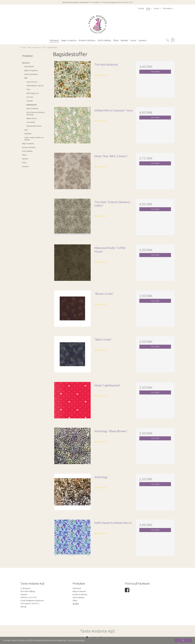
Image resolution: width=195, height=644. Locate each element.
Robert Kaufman (32, 109)
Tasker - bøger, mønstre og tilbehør (34, 139)
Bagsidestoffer (32, 105)
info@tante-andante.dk (35, 601)
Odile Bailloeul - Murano (35, 86)
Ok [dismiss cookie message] (183, 640)
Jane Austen (31, 122)
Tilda (28, 89)
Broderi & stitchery (29, 147)
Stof (26, 78)
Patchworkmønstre (31, 74)
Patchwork (26, 63)
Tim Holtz (30, 97)
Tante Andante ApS (97, 631)
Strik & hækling (27, 151)
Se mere (76, 604)
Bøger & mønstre (28, 144)
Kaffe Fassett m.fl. (33, 93)
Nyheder (25, 159)
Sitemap (23, 607)
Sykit (26, 130)
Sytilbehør (28, 134)
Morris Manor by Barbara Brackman (36, 113)
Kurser (24, 163)
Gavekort (25, 166)
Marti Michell (29, 67)
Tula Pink (30, 101)
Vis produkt (155, 72)
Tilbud (24, 155)
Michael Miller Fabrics (34, 126)
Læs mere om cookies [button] (76, 640)
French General (32, 82)
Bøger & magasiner (31, 70)
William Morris (32, 118)
